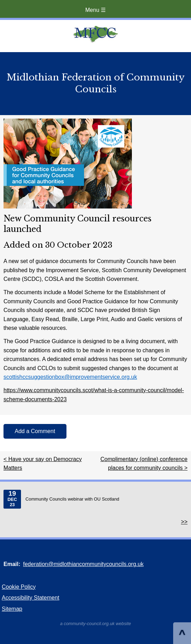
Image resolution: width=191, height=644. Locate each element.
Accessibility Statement (31, 598)
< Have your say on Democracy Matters (43, 464)
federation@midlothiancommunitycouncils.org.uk (83, 564)
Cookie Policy (19, 587)
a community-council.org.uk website (96, 624)
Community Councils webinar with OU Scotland (61, 499)
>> (184, 522)
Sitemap (12, 609)
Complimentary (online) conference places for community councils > (144, 464)
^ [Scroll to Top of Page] (182, 634)
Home (95, 34)
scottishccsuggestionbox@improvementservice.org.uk (70, 377)
